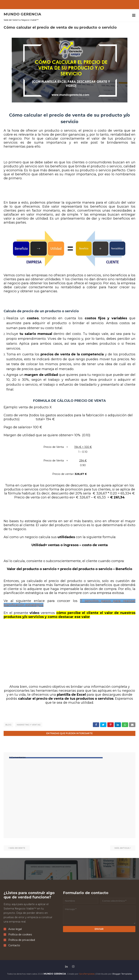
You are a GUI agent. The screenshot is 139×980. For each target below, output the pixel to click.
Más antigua (122, 848)
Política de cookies (18, 934)
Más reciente (17, 848)
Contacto (12, 945)
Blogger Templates (122, 974)
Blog (8, 725)
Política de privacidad (19, 940)
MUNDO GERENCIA (22, 14)
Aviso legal (13, 929)
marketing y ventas (29, 725)
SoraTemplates (87, 974)
